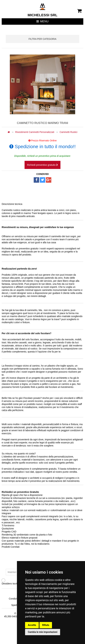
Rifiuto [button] (46, 625)
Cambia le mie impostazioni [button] (42, 632)
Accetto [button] (32, 625)
